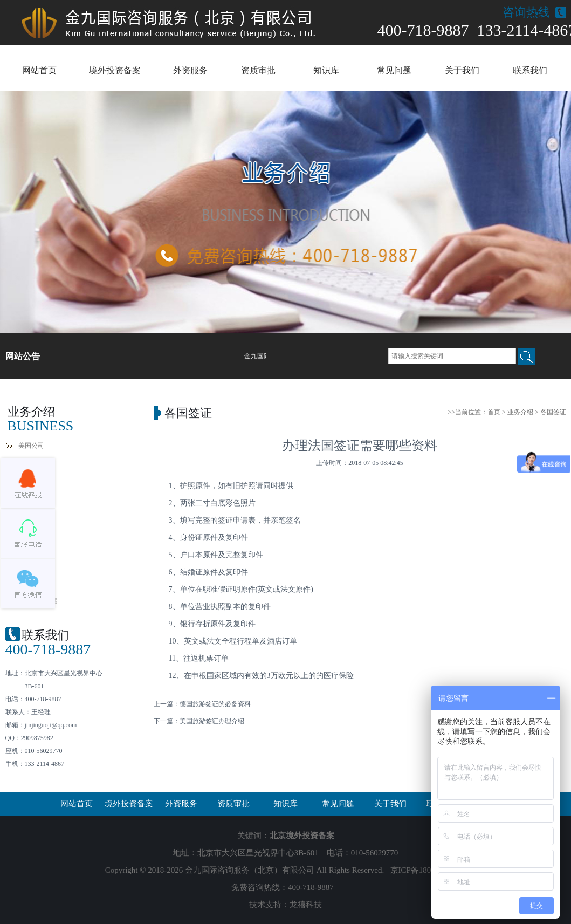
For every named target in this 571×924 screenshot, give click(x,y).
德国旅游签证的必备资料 (215, 704)
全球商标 (31, 523)
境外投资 (31, 581)
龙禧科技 (306, 905)
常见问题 (394, 70)
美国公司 (31, 446)
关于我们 (462, 70)
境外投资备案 (115, 70)
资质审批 (258, 70)
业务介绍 (520, 412)
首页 (494, 412)
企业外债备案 (38, 601)
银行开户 (31, 484)
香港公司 (31, 465)
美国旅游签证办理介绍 (212, 721)
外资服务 (190, 70)
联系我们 (530, 70)
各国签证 (31, 543)
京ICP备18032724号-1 (428, 870)
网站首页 (39, 70)
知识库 (326, 70)
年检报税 (31, 504)
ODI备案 (30, 562)
